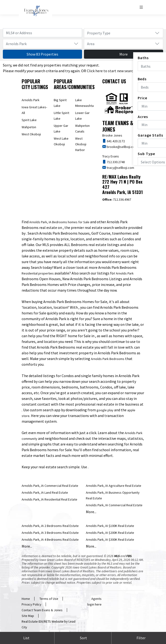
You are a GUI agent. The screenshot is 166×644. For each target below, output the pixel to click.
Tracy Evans (111, 156)
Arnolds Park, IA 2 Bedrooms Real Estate (50, 526)
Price (142, 98)
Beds (142, 79)
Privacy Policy (32, 604)
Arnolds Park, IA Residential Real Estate (49, 499)
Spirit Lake (29, 120)
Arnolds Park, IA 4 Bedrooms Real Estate (50, 540)
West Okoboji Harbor (81, 144)
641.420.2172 (115, 141)
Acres (143, 117)
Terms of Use (49, 599)
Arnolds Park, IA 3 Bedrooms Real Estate (50, 533)
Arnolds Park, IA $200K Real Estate (110, 533)
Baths (143, 58)
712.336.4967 (117, 199)
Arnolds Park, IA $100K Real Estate (110, 526)
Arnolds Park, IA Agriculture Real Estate (114, 486)
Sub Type (146, 154)
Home (26, 599)
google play (105, 410)
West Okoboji (31, 134)
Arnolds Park (31, 100)
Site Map (28, 616)
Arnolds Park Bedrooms (108, 359)
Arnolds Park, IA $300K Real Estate (110, 540)
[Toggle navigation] (142, 7)
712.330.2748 (115, 162)
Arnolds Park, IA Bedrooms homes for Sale (59, 222)
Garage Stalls (150, 135)
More (124, 54)
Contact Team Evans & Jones (42, 610)
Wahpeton (29, 127)
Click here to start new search (111, 71)
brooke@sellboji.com (122, 147)
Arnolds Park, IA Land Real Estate (45, 492)
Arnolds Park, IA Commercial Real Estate (50, 486)
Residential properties (38, 273)
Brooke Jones (112, 135)
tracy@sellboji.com (120, 168)
